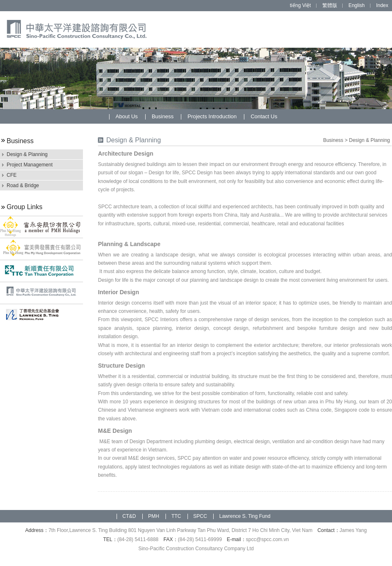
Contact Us (264, 116)
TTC (176, 516)
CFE (12, 175)
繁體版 (330, 5)
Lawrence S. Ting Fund (245, 516)
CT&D (129, 516)
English (357, 5)
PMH (154, 516)
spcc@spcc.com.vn (268, 539)
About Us (128, 116)
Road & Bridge (23, 185)
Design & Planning (27, 154)
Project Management (30, 165)
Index (382, 5)
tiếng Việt (300, 5)
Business (163, 116)
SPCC (200, 516)
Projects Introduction (213, 116)
